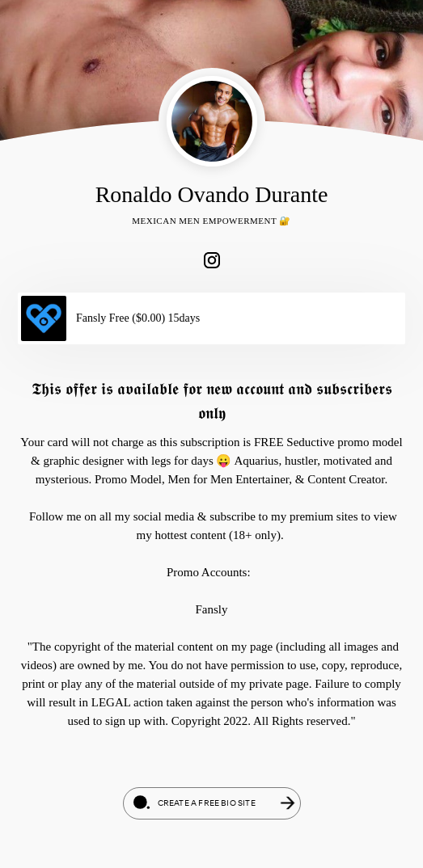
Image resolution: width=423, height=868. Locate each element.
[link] (212, 260)
